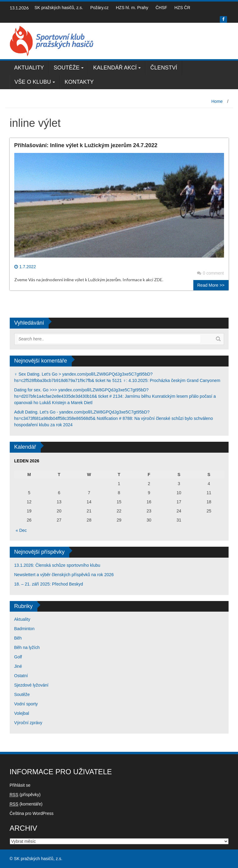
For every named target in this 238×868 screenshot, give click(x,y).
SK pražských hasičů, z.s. (59, 8)
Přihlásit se (20, 785)
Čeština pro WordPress (32, 813)
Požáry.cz (99, 8)
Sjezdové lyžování (31, 685)
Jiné (18, 666)
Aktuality (29, 68)
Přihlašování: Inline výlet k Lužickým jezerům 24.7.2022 (86, 145)
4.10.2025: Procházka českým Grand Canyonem (174, 380)
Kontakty (79, 82)
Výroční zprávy (28, 723)
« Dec (21, 530)
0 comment (210, 273)
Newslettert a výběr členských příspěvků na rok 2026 (64, 575)
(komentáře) (26, 804)
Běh (18, 638)
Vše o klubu (33, 82)
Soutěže (67, 68)
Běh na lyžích (27, 647)
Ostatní (21, 676)
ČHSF (161, 8)
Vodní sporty (26, 704)
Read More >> (211, 285)
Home (217, 101)
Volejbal (22, 713)
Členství (164, 68)
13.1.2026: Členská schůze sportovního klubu (57, 565)
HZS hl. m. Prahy (132, 8)
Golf (18, 657)
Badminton (24, 629)
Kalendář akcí (115, 68)
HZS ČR (182, 8)
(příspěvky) (25, 795)
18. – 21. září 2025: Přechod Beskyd (49, 584)
